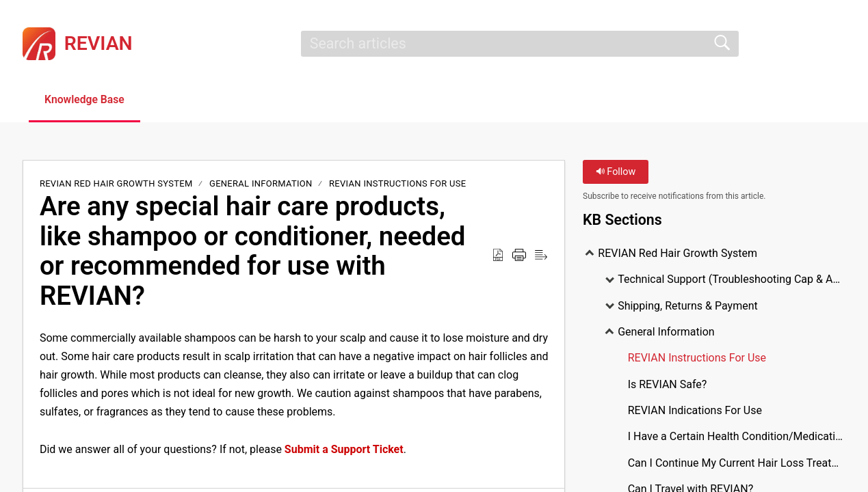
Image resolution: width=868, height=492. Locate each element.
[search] (520, 44)
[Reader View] (541, 256)
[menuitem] (837, 44)
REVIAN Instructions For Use (397, 184)
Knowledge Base (87, 99)
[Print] (519, 256)
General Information (261, 184)
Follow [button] (616, 173)
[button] (180, 100)
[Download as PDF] (498, 256)
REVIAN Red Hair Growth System (117, 184)
